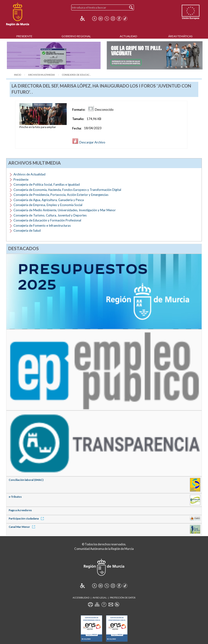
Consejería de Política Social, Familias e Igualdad (47, 184)
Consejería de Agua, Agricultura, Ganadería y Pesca (49, 200)
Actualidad (128, 36)
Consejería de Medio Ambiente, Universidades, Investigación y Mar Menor (65, 210)
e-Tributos (15, 497)
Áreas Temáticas (180, 36)
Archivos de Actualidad (29, 174)
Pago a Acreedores (20, 510)
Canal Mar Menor (23, 527)
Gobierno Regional (76, 36)
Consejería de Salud (27, 230)
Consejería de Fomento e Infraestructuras (42, 225)
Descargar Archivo (89, 142)
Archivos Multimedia (42, 75)
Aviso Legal (100, 598)
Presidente (24, 36)
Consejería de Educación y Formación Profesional (47, 220)
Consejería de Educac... (76, 75)
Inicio (18, 75)
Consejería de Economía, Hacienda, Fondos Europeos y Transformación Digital (67, 190)
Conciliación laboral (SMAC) (26, 480)
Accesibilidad (81, 598)
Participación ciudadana (27, 518)
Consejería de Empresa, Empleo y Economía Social (48, 205)
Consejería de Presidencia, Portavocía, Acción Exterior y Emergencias (61, 195)
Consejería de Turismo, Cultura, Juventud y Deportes (50, 215)
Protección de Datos (123, 598)
